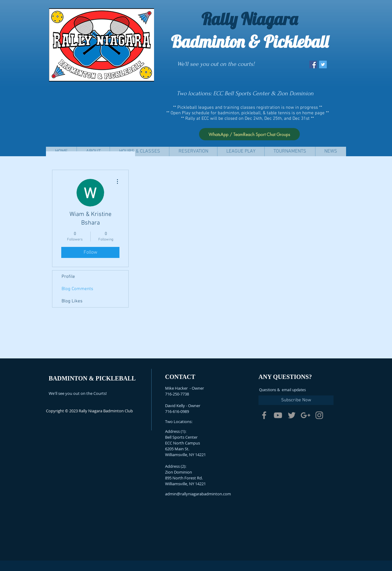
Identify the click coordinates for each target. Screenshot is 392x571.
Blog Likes (72, 301)
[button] (139, 151)
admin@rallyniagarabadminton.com (198, 494)
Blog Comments (77, 289)
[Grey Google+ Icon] (305, 415)
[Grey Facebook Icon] (264, 415)
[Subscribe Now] (296, 400)
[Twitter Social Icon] (323, 64)
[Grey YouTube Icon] (278, 415)
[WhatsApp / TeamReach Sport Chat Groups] (249, 134)
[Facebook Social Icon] (313, 64)
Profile (68, 277)
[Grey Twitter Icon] (292, 415)
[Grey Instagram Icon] (319, 415)
